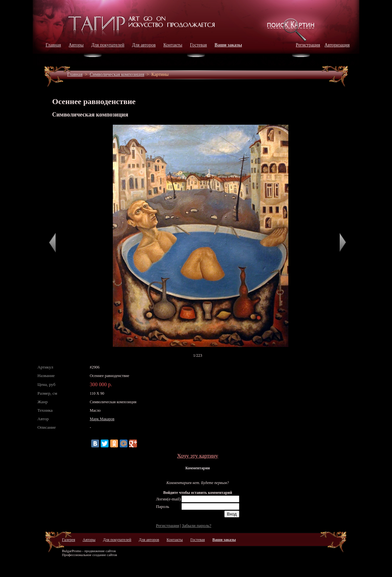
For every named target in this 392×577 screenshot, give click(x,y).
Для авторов (144, 45)
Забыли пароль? (196, 525)
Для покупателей (108, 45)
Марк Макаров (102, 419)
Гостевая (198, 45)
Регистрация (308, 45)
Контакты (173, 45)
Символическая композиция (117, 74)
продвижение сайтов (100, 551)
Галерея (69, 540)
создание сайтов (105, 555)
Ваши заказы (228, 45)
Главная (53, 45)
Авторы (76, 45)
